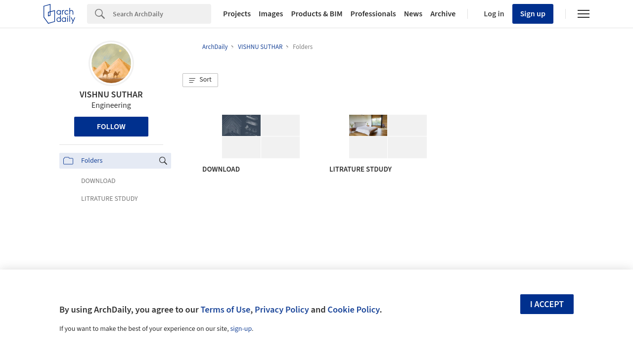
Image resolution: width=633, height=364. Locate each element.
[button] (200, 80)
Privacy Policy (282, 310)
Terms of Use (225, 310)
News (413, 14)
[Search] (162, 14)
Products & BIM (316, 14)
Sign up (533, 14)
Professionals (373, 14)
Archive (443, 14)
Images (271, 14)
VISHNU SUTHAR (111, 95)
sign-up (241, 329)
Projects (237, 14)
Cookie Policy (353, 310)
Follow (111, 127)
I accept (547, 304)
